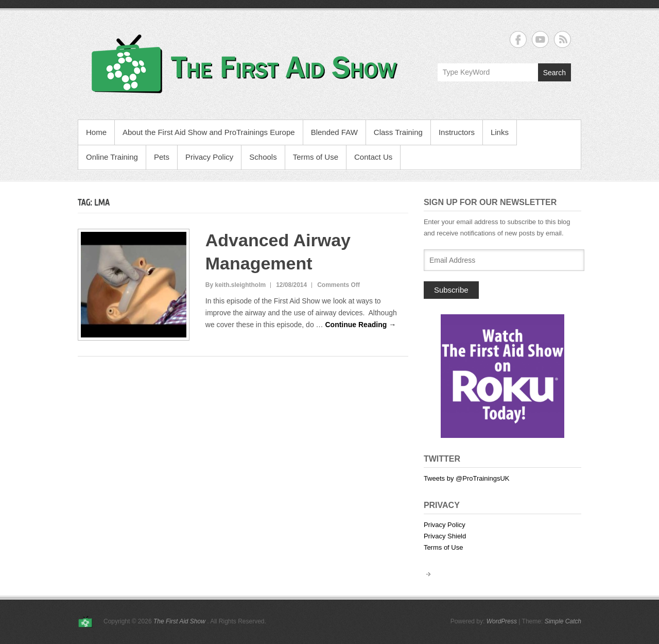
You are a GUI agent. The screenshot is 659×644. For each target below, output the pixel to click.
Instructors (457, 132)
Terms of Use (316, 157)
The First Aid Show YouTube (540, 39)
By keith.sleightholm (236, 285)
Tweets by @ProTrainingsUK (467, 478)
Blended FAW (334, 132)
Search (554, 73)
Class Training (398, 132)
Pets (162, 157)
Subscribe (451, 290)
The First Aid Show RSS (562, 39)
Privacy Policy (209, 157)
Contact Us (373, 157)
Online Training (112, 157)
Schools (263, 157)
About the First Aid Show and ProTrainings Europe (209, 132)
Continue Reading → (360, 325)
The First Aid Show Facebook (518, 39)
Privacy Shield (445, 536)
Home (96, 132)
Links (500, 132)
